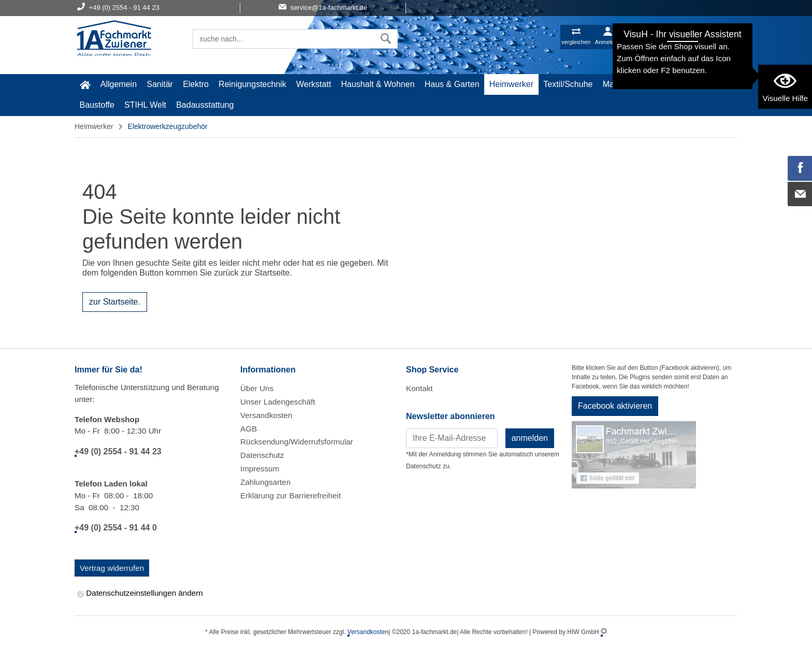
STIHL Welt (145, 105)
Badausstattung (205, 105)
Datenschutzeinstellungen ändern (140, 594)
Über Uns (257, 388)
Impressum (260, 469)
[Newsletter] (452, 438)
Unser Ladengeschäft (278, 402)
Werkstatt (314, 84)
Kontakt (419, 388)
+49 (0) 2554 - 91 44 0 (116, 528)
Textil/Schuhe (568, 84)
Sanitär (160, 84)
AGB (249, 429)
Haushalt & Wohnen (378, 84)
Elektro (196, 84)
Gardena (672, 84)
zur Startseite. (115, 302)
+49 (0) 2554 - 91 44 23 (118, 451)
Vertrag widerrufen (112, 568)
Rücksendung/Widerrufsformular (297, 442)
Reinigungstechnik (252, 84)
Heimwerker (511, 84)
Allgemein (119, 84)
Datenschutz (262, 455)
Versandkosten (266, 415)
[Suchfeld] (284, 39)
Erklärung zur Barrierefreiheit (291, 495)
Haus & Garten (452, 84)
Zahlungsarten (265, 482)
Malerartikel (624, 84)
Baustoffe (97, 105)
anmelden (530, 438)
